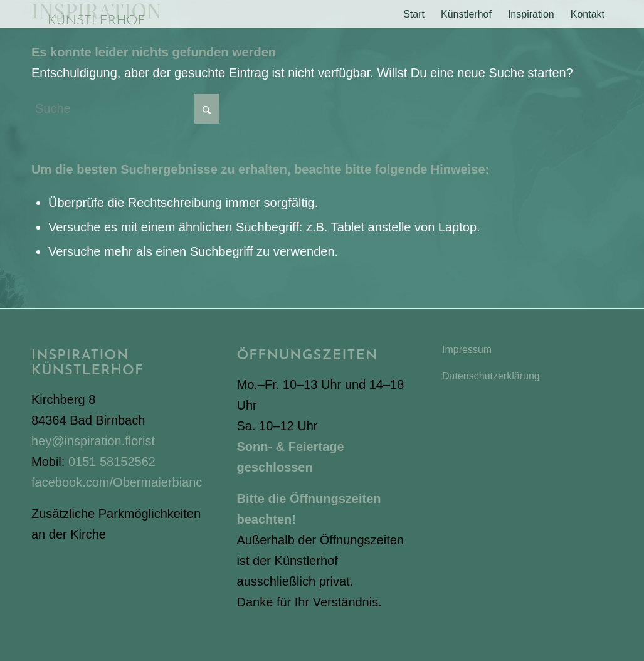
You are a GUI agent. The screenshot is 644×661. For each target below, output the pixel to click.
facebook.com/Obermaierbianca (120, 482)
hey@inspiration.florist (93, 441)
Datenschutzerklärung (491, 376)
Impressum (467, 350)
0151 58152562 (112, 462)
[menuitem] (414, 14)
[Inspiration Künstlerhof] (96, 14)
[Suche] (125, 109)
